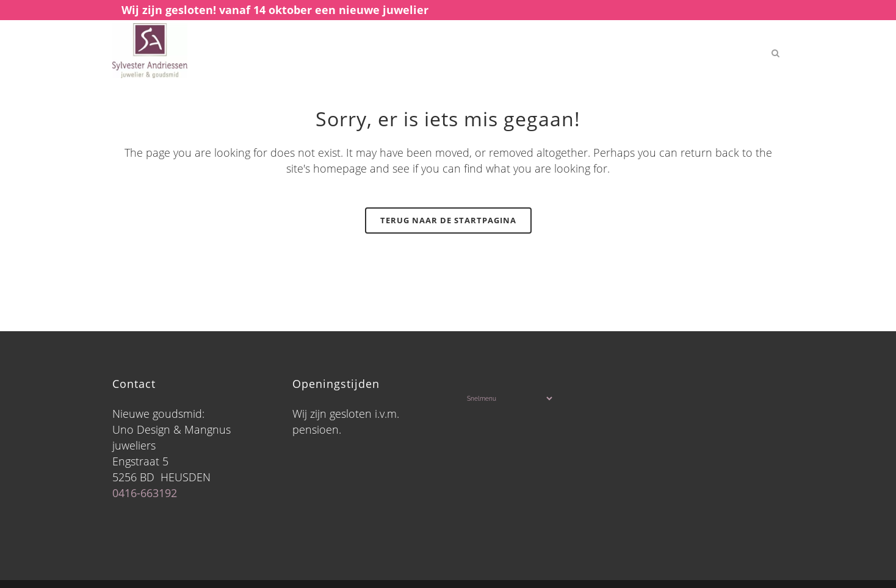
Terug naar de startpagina (448, 220)
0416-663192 (145, 493)
